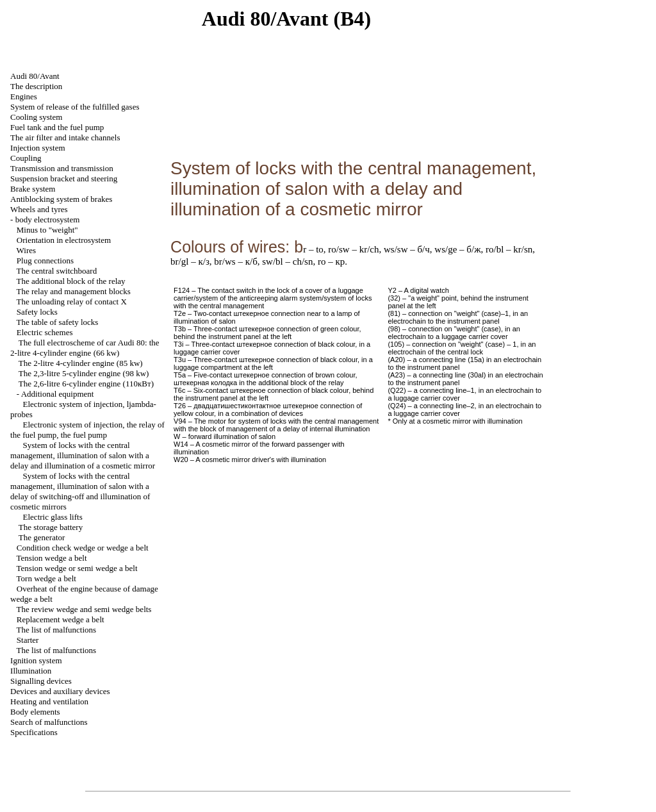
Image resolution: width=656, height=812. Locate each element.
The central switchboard (57, 271)
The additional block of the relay (71, 281)
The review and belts (84, 609)
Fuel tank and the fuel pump (57, 127)
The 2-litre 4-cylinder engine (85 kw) (81, 363)
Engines (24, 96)
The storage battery (51, 527)
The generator (42, 537)
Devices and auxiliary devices (60, 691)
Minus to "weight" (47, 230)
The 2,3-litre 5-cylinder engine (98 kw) (84, 373)
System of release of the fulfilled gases (75, 107)
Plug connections (45, 261)
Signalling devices (41, 681)
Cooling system (36, 117)
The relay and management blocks (74, 291)
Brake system (33, 189)
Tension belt (52, 558)
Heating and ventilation (49, 701)
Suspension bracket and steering (64, 178)
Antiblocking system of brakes (61, 199)
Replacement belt (61, 619)
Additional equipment (58, 394)
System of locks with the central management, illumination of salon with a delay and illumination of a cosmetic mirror (83, 455)
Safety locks (37, 312)
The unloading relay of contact (72, 302)
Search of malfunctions (49, 722)
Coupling (26, 158)
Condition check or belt (83, 548)
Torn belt (46, 578)
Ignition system (36, 660)
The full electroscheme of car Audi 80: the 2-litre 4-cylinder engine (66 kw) (85, 348)
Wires (27, 250)
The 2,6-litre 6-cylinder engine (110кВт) (86, 384)
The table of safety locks (58, 322)
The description (36, 86)
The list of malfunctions (57, 630)
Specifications (34, 732)
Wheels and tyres (39, 209)
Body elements (35, 712)
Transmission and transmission (62, 168)
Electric (53, 517)
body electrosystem (48, 220)
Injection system (38, 148)
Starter (28, 640)
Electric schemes (45, 332)
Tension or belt (77, 568)
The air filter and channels (65, 137)
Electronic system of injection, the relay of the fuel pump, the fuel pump (87, 430)
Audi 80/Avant (35, 76)
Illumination (31, 671)
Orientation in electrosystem (64, 240)
